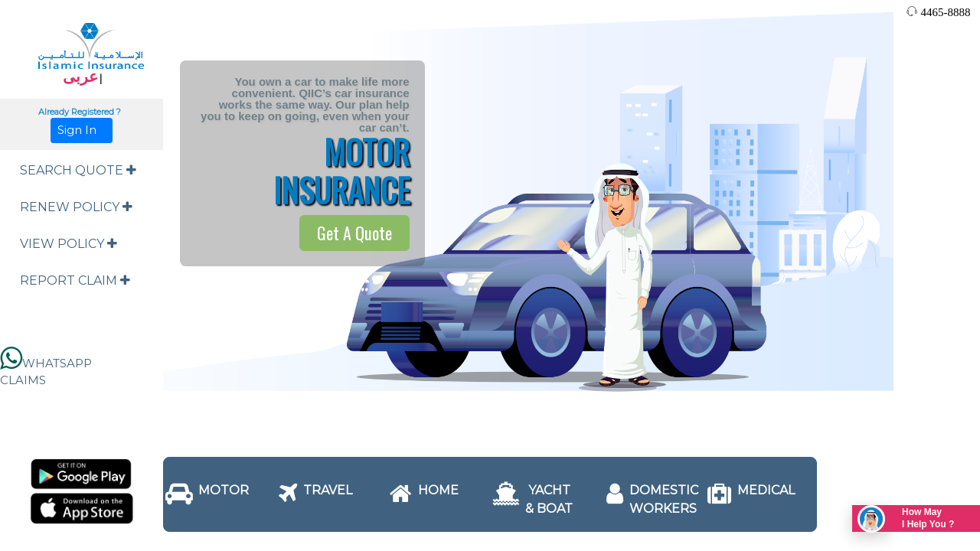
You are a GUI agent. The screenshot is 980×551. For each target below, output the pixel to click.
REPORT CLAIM (75, 280)
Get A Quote (354, 233)
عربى (80, 77)
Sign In (82, 130)
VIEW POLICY (69, 244)
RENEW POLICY (76, 207)
